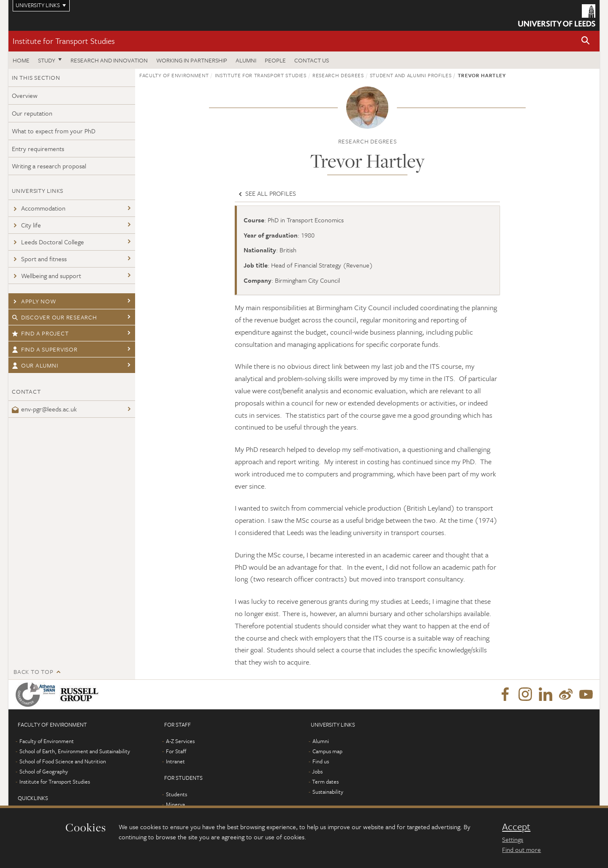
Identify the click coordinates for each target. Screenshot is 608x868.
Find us (321, 761)
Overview (25, 95)
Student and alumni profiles (411, 75)
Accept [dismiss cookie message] (516, 827)
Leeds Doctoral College (48, 242)
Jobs (317, 771)
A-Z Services (180, 741)
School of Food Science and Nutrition (63, 761)
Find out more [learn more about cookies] (521, 849)
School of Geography (44, 771)
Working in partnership (192, 60)
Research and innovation (109, 60)
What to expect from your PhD (54, 131)
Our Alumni (35, 365)
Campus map (327, 751)
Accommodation (39, 208)
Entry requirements (38, 149)
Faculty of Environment (174, 75)
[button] (586, 41)
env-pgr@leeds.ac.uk (44, 409)
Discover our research (54, 317)
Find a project (40, 333)
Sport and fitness (39, 259)
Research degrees (338, 75)
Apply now (34, 301)
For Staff (176, 751)
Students (176, 794)
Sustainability (328, 792)
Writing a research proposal (49, 166)
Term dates (325, 781)
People (275, 60)
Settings (513, 839)
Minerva (175, 804)
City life (26, 225)
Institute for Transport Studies (64, 41)
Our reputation (32, 113)
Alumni (246, 60)
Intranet (175, 761)
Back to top (33, 672)
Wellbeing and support (46, 276)
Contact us (312, 60)
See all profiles (266, 193)
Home (21, 60)
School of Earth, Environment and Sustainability (75, 751)
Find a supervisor (45, 349)
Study (47, 60)
